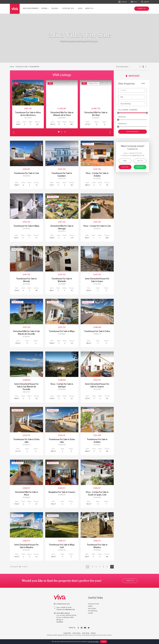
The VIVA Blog (93, 611)
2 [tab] (62, 132)
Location (124, 90)
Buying (44, 9)
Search (145, 2)
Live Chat (125, 167)
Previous (14, 132)
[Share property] (41, 83)
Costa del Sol (68, 9)
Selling (55, 9)
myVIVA (90, 613)
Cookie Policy (67, 633)
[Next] (112, 567)
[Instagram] (82, 628)
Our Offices (60, 622)
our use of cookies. (93, 642)
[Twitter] (89, 628)
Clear (144, 84)
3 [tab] (65, 132)
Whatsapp (140, 167)
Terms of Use (86, 633)
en (133, 2)
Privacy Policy (77, 633)
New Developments (31, 9)
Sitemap (93, 633)
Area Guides (92, 609)
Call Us (140, 161)
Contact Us (130, 581)
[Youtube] (85, 628)
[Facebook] (78, 628)
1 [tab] (59, 132)
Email (125, 161)
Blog (80, 9)
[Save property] (37, 83)
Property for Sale (93, 604)
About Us (89, 9)
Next (110, 132)
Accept (104, 642)
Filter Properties (133, 132)
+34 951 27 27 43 (135, 153)
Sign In (122, 2)
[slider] (118, 113)
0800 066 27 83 (138, 156)
